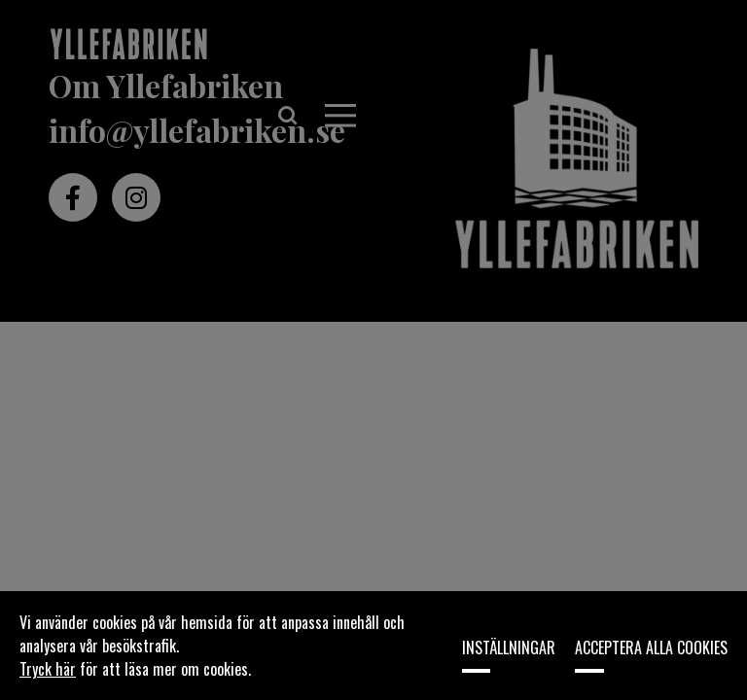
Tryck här (48, 669)
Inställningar (509, 647)
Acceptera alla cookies (651, 647)
